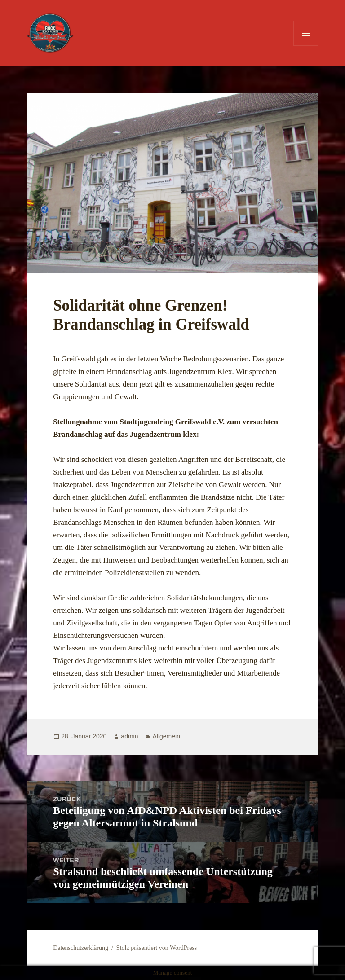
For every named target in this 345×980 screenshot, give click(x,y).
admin (129, 736)
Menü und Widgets (306, 46)
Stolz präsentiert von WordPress (157, 948)
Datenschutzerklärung (81, 948)
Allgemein (166, 736)
